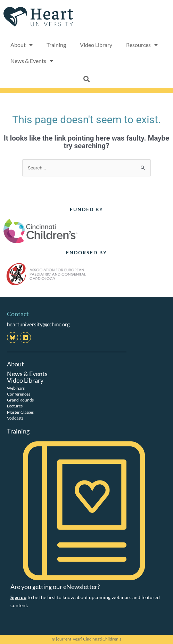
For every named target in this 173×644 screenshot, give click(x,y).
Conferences (19, 394)
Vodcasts (15, 418)
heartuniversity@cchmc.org (38, 324)
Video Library (96, 45)
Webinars (16, 388)
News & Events (27, 374)
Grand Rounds (20, 400)
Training (56, 45)
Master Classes (20, 412)
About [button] (22, 45)
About (15, 364)
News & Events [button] (32, 61)
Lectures (15, 406)
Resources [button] (142, 45)
